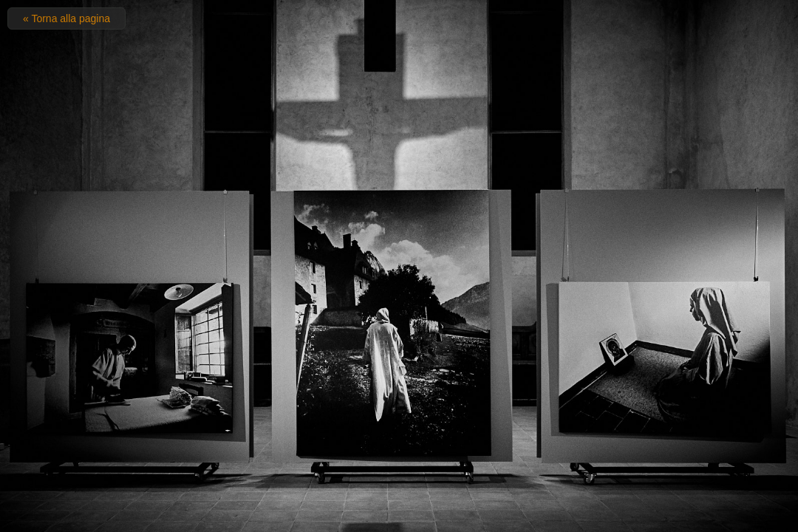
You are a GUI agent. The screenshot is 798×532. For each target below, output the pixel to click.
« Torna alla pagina (66, 18)
